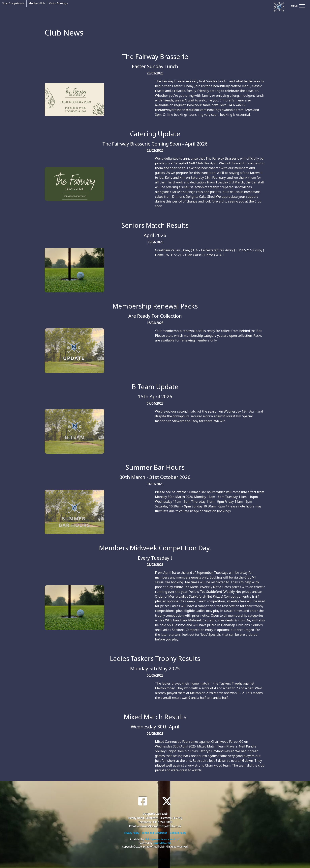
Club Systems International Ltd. (162, 840)
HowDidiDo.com (162, 843)
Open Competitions (13, 3)
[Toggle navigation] (298, 6)
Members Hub (37, 3)
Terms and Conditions (154, 833)
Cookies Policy (178, 833)
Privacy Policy (132, 833)
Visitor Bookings (59, 3)
